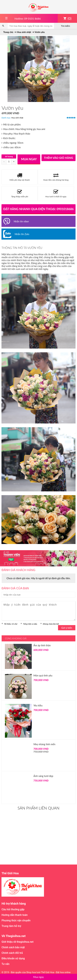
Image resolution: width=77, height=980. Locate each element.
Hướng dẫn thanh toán (14, 915)
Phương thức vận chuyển (16, 920)
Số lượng (9, 156)
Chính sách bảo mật (13, 947)
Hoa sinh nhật (17, 118)
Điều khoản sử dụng (13, 958)
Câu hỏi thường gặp (13, 909)
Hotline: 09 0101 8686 (28, 18)
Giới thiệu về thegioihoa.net (17, 942)
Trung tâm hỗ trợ (11, 926)
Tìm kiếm (65, 26)
